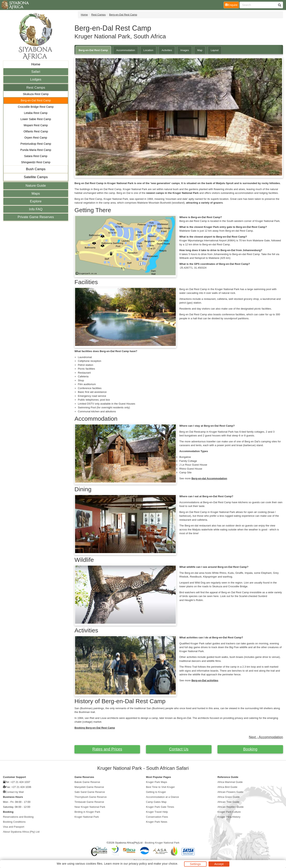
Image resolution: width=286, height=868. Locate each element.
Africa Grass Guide (229, 797)
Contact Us (179, 749)
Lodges (36, 79)
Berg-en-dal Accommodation (209, 478)
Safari (36, 72)
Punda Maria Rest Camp (36, 150)
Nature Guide (36, 186)
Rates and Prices (107, 749)
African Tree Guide (228, 802)
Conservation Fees (157, 817)
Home (36, 64)
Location (148, 50)
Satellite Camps (36, 177)
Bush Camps (36, 169)
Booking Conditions (14, 822)
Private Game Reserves (36, 217)
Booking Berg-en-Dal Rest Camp (95, 728)
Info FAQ (36, 209)
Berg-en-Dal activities (205, 680)
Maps (36, 194)
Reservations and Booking (18, 817)
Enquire (232, 5)
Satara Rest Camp (36, 156)
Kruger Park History (229, 817)
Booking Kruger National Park (162, 843)
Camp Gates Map (156, 802)
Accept (219, 864)
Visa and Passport (14, 827)
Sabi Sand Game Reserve (90, 792)
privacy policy (138, 864)
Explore (36, 201)
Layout (215, 50)
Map (200, 50)
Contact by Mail (15, 792)
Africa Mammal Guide (230, 782)
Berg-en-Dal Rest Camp (36, 100)
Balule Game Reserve (87, 782)
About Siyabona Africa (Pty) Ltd (21, 832)
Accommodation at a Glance (162, 797)
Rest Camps (36, 88)
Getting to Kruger (156, 792)
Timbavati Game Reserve (89, 802)
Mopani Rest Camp (36, 125)
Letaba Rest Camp (36, 113)
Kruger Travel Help (157, 812)
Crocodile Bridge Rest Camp (36, 107)
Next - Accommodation (266, 737)
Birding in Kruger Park (87, 812)
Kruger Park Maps (157, 782)
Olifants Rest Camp (36, 131)
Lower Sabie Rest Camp (36, 119)
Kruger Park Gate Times (160, 807)
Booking (250, 749)
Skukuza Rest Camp (36, 94)
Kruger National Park (87, 817)
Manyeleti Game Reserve (89, 787)
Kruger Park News (157, 822)
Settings (195, 864)
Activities (167, 50)
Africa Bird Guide (227, 787)
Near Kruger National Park (90, 807)
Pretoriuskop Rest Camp (36, 144)
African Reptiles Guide (231, 807)
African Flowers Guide (230, 792)
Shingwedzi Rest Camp (36, 162)
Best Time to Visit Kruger (160, 787)
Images (185, 50)
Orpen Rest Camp (36, 138)
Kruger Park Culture (229, 812)
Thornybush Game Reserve (91, 797)
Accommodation (126, 50)
